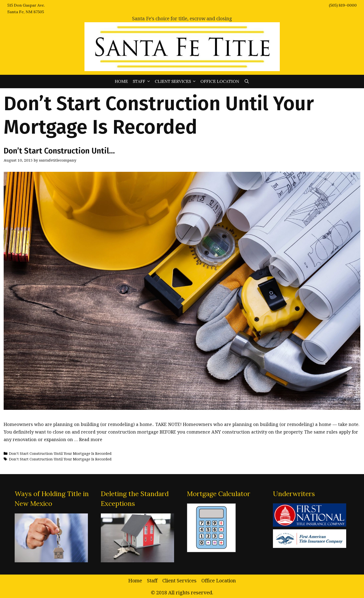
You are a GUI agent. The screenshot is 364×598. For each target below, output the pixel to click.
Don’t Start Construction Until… (59, 151)
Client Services (176, 82)
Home (121, 81)
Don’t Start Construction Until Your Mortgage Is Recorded (60, 453)
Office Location (220, 81)
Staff (143, 82)
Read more (91, 439)
